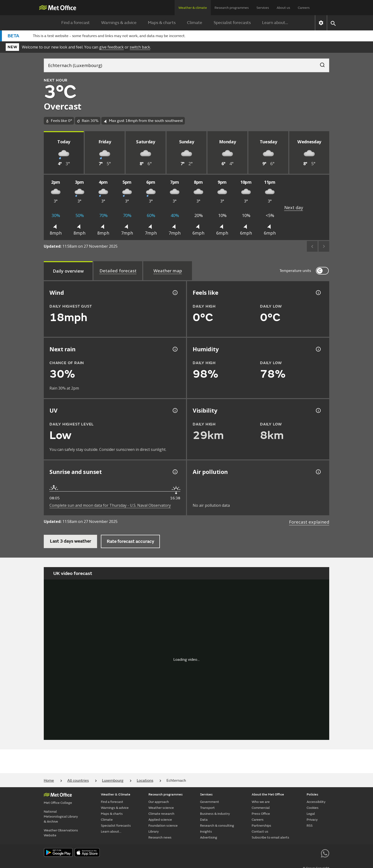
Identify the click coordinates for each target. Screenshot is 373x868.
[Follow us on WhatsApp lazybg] (325, 853)
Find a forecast (76, 23)
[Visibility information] (318, 410)
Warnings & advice (119, 23)
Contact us (260, 832)
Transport (207, 808)
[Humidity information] (318, 349)
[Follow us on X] (261, 853)
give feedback (111, 47)
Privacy (312, 820)
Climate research (161, 814)
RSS (310, 826)
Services (263, 8)
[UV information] (175, 410)
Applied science (160, 820)
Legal (311, 814)
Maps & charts (162, 23)
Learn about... (275, 23)
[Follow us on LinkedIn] (314, 853)
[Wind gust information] (175, 293)
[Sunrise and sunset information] (175, 472)
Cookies (313, 808)
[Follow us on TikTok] (293, 853)
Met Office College (58, 803)
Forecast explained (309, 522)
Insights (206, 832)
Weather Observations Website (61, 833)
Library (154, 832)
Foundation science (163, 826)
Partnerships (261, 826)
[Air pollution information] (318, 472)
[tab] (68, 271)
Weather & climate (193, 8)
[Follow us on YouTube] (271, 853)
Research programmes (232, 8)
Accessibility (316, 802)
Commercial (261, 808)
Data (204, 820)
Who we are (261, 802)
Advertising (209, 837)
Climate (195, 23)
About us (283, 8)
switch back (140, 47)
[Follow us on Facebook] (282, 853)
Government (210, 802)
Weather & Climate (116, 794)
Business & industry (215, 814)
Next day (294, 207)
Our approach (159, 802)
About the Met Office (268, 794)
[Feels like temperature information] (318, 293)
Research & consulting (217, 826)
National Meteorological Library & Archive (61, 817)
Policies (312, 794)
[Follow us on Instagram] (303, 853)
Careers (304, 8)
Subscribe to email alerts (270, 837)
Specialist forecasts (232, 23)
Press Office (261, 814)
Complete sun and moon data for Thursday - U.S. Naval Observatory (110, 505)
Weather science (161, 808)
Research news (160, 837)
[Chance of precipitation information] (175, 349)
